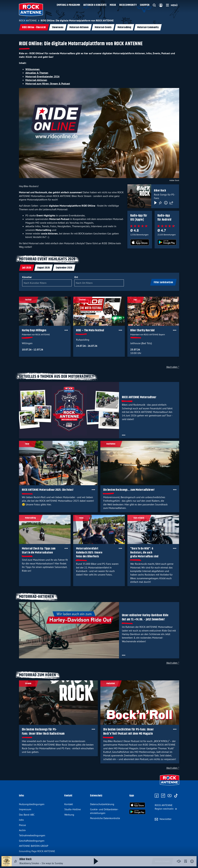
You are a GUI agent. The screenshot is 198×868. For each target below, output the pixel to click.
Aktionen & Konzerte (95, 5)
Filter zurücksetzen (163, 282)
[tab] (27, 268)
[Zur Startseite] (170, 786)
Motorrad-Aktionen (79, 27)
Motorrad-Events (103, 27)
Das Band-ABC (27, 815)
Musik (113, 5)
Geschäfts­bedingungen (32, 841)
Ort (76, 277)
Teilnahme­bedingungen (32, 835)
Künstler (27, 277)
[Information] (166, 203)
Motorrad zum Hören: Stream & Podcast (48, 84)
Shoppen (145, 5)
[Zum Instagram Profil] (163, 796)
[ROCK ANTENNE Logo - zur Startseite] (31, 9)
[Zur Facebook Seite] (157, 796)
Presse (22, 825)
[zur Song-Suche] (186, 861)
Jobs (21, 820)
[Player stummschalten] (179, 861)
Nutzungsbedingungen (32, 804)
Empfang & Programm (68, 5)
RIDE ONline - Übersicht (34, 27)
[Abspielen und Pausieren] (96, 861)
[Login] (161, 5)
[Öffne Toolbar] (66, 330)
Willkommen (33, 69)
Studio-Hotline (73, 809)
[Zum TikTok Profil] (176, 796)
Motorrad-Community (148, 27)
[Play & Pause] (155, 203)
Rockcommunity (128, 5)
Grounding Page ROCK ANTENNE (37, 851)
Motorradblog (124, 27)
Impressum (25, 809)
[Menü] (172, 5)
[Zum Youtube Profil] (170, 796)
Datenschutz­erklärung (102, 804)
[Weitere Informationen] (192, 861)
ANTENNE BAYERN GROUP (34, 846)
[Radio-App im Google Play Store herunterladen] (167, 242)
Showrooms (58, 27)
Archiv (22, 830)
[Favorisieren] (160, 203)
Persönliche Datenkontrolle (105, 818)
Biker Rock (160, 191)
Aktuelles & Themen (37, 73)
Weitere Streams (162, 862)
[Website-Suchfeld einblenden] (154, 5)
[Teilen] (171, 203)
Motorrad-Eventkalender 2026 (42, 76)
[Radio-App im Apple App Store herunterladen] (140, 242)
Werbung (69, 815)
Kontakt (69, 804)
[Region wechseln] (166, 807)
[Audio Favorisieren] (16, 861)
